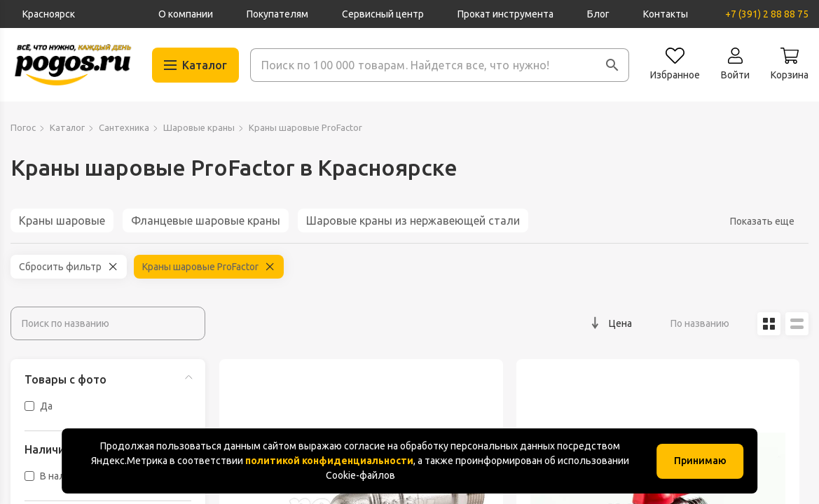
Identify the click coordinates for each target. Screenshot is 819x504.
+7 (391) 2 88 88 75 (767, 14)
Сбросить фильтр (60, 267)
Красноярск (49, 14)
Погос (23, 127)
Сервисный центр (383, 14)
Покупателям (277, 14)
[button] (612, 65)
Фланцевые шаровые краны (206, 220)
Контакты (666, 14)
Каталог (67, 127)
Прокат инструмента (505, 14)
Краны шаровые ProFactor (200, 267)
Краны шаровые (62, 220)
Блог (598, 14)
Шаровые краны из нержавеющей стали (413, 220)
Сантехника (124, 127)
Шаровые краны (199, 127)
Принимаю (700, 461)
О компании (186, 14)
